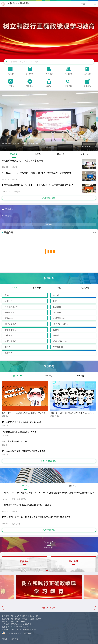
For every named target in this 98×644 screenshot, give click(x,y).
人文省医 (84, 154)
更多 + (94, 233)
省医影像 (37, 154)
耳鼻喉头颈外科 (12, 307)
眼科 (55, 301)
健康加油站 (18, 376)
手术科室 (14, 288)
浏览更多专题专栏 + (49, 608)
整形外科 (9, 353)
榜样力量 (73, 561)
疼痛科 (56, 330)
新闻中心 (24, 561)
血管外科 (9, 347)
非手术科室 (37, 288)
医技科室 (61, 288)
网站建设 (5, 639)
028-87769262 (17, 629)
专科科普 (80, 376)
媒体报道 (61, 154)
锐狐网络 (14, 639)
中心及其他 (84, 288)
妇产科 (56, 295)
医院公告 (26, 486)
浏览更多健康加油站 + (49, 461)
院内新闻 (14, 154)
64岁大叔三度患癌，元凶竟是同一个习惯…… (21, 432)
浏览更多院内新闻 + (49, 198)
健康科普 (49, 366)
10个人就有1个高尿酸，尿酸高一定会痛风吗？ (22, 422)
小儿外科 (9, 335)
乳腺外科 (9, 301)
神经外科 (57, 313)
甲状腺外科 (58, 347)
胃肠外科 (9, 318)
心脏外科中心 (11, 341)
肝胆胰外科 (10, 313)
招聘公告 (73, 486)
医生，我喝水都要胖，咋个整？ (15, 441)
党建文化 (49, 544)
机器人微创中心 (60, 341)
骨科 (7, 295)
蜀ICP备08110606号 (19, 621)
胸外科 (56, 335)
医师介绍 (8, 233)
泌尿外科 (57, 307)
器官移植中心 (11, 324)
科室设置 (49, 278)
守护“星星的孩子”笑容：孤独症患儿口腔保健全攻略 (24, 451)
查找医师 (49, 224)
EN (90, 4)
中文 (83, 4)
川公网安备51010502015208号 (16, 633)
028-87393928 (17, 627)
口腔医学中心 (59, 318)
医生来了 (49, 376)
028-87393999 (17, 624)
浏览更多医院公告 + (49, 530)
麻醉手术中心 (11, 330)
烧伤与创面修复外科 (62, 324)
